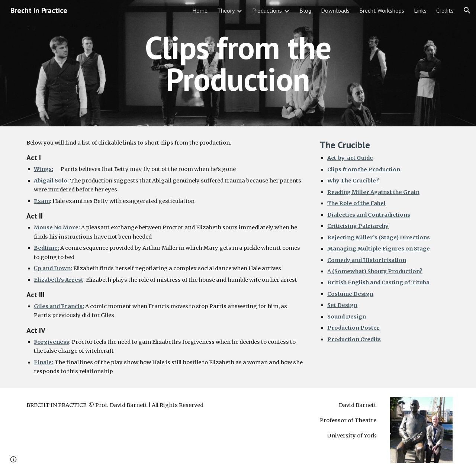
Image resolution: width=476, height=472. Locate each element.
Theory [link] (226, 10)
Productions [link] (267, 10)
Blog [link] (305, 10)
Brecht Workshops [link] (382, 10)
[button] (467, 10)
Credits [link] (445, 10)
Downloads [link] (335, 10)
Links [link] (420, 10)
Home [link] (200, 10)
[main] (238, 63)
